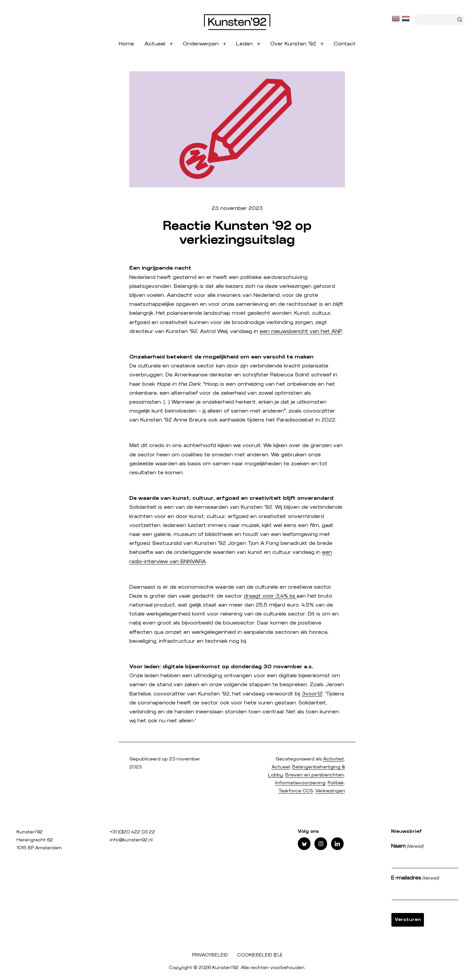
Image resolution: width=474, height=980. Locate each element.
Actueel (155, 44)
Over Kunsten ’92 (293, 44)
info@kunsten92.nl (131, 840)
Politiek (336, 783)
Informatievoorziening (300, 783)
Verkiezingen (330, 791)
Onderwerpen (201, 44)
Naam (407, 847)
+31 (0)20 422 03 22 (132, 832)
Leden (244, 44)
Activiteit (334, 759)
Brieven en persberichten (315, 775)
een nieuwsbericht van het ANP (301, 331)
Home (126, 44)
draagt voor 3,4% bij (270, 596)
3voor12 (312, 694)
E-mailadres (415, 879)
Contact (345, 44)
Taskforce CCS (296, 791)
